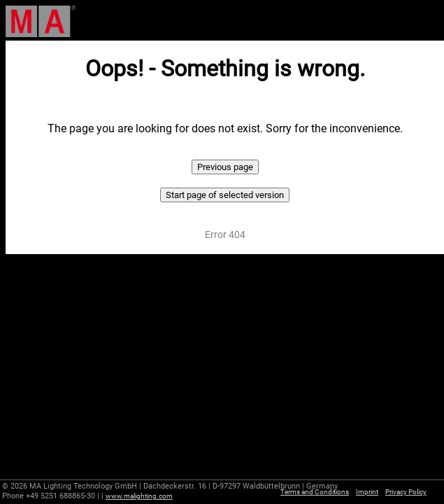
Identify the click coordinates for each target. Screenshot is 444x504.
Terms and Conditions (315, 492)
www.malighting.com (139, 496)
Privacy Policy (406, 492)
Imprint (367, 492)
